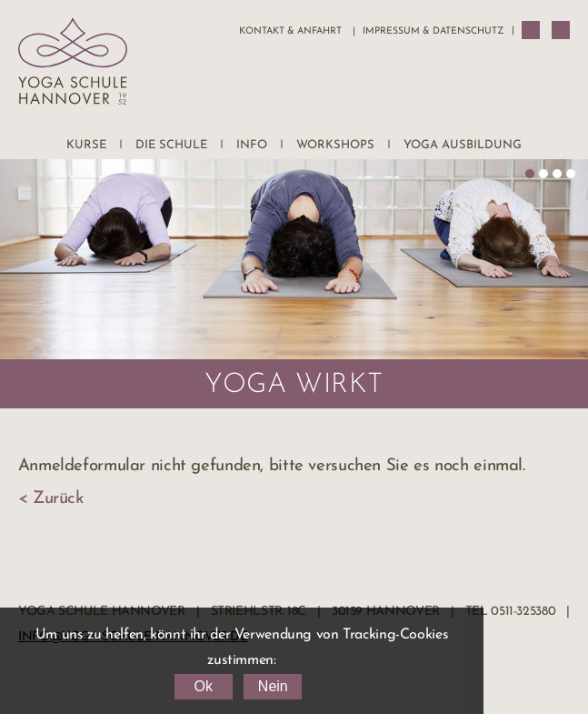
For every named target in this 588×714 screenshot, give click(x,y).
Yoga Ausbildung (463, 145)
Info (252, 145)
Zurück (58, 499)
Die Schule (171, 145)
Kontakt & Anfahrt (290, 31)
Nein (273, 686)
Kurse (86, 145)
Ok (203, 686)
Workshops (335, 145)
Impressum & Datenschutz (433, 31)
